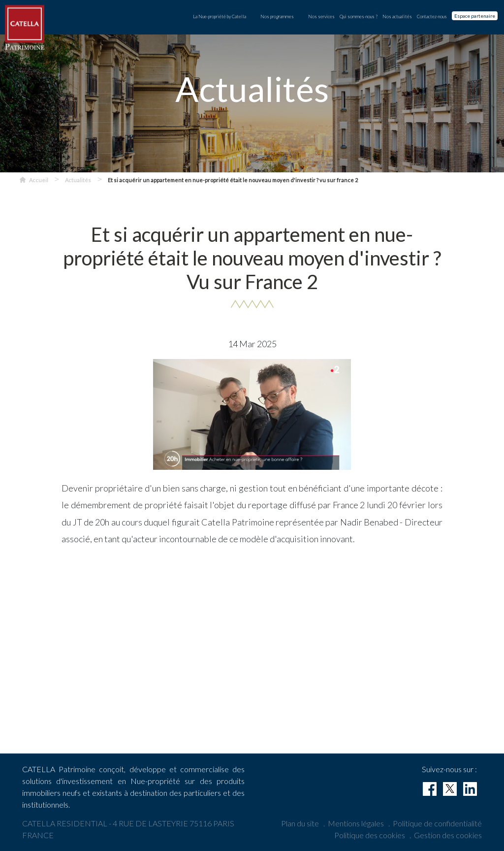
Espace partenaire (475, 16)
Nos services (321, 16)
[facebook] (430, 789)
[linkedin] (470, 789)
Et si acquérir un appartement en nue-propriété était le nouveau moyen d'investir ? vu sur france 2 (233, 180)
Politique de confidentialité (437, 823)
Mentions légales (356, 823)
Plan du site (300, 823)
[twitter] (450, 789)
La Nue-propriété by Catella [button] (220, 16)
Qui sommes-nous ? (359, 16)
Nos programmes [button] (277, 16)
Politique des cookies (370, 835)
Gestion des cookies (448, 835)
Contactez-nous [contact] (432, 16)
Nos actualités (397, 16)
